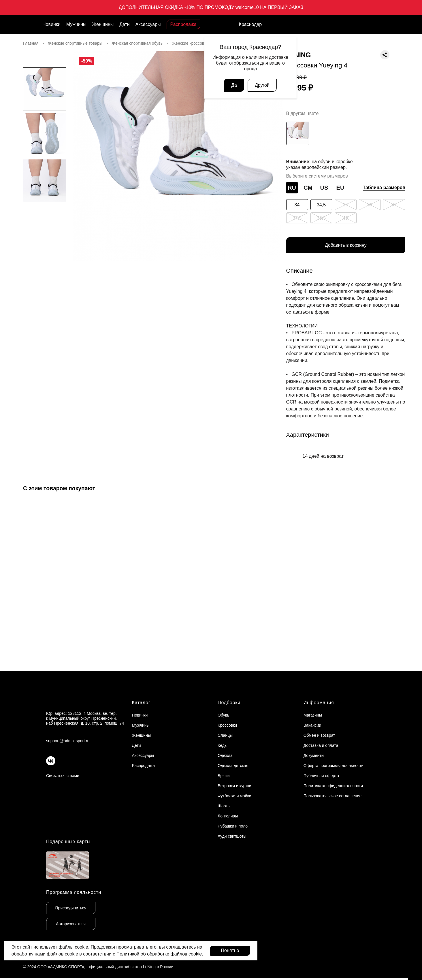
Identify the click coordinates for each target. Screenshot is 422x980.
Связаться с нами (63, 776)
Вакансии (312, 725)
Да (234, 85)
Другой (262, 85)
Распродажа (183, 24)
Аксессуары (148, 24)
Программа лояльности (74, 893)
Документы (314, 755)
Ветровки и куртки (234, 786)
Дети (124, 24)
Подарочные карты (68, 842)
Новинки (51, 24)
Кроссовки (227, 725)
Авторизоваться (71, 924)
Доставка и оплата (321, 745)
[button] (45, 278)
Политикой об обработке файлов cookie (159, 954)
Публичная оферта (321, 776)
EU (340, 188)
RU (292, 188)
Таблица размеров (384, 187)
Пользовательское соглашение (333, 796)
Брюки (224, 776)
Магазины (313, 715)
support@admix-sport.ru (68, 741)
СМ (308, 188)
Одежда (225, 755)
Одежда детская (233, 766)
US (324, 188)
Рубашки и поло (233, 826)
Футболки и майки (234, 796)
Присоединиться (71, 908)
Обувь (223, 715)
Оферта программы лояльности (334, 766)
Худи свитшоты (232, 836)
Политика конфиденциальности (333, 786)
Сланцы (225, 735)
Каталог (141, 703)
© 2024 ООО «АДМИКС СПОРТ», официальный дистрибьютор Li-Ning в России (98, 967)
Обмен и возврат (319, 735)
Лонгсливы (228, 816)
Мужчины (76, 24)
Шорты (224, 806)
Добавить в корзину (346, 245)
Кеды (223, 745)
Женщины (103, 24)
